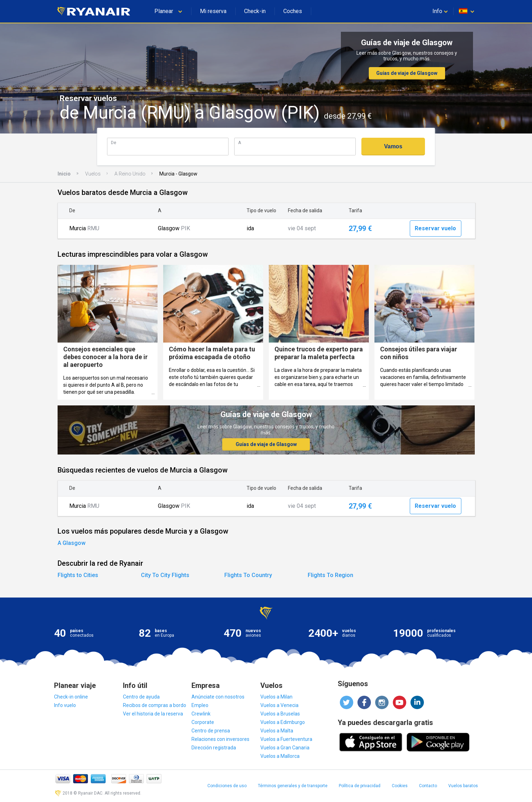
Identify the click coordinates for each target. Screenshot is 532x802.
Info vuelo (65, 705)
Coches (293, 11)
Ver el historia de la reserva (153, 714)
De (114, 142)
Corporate (203, 722)
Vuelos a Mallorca (280, 756)
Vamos (393, 146)
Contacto (428, 786)
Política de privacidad (360, 786)
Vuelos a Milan (276, 697)
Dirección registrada (214, 748)
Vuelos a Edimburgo (283, 722)
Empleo (200, 705)
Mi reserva (213, 11)
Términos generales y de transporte (293, 786)
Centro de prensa (211, 731)
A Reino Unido (130, 174)
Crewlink (201, 714)
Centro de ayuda (141, 697)
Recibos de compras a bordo (155, 705)
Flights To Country (248, 575)
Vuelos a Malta (277, 731)
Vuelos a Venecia (279, 705)
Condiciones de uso (227, 786)
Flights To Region (330, 575)
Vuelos (93, 174)
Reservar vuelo (435, 228)
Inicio (64, 174)
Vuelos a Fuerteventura (286, 739)
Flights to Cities (78, 575)
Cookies (400, 786)
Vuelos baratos (463, 786)
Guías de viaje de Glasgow (407, 73)
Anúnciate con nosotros (218, 697)
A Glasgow (72, 543)
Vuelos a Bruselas (280, 714)
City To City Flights (165, 575)
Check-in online (71, 697)
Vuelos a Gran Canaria (285, 748)
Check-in (255, 11)
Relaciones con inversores (220, 739)
